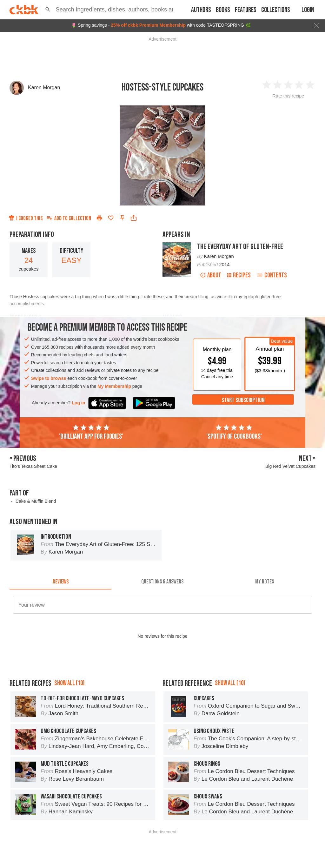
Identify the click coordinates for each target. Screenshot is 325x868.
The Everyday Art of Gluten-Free (240, 247)
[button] (48, 10)
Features (246, 10)
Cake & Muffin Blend (36, 501)
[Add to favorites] (111, 218)
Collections (276, 10)
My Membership (114, 386)
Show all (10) (69, 683)
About (211, 275)
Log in (78, 403)
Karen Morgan (44, 87)
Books (223, 10)
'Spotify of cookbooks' (234, 432)
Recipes (239, 275)
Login (308, 10)
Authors (201, 10)
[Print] (99, 218)
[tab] (60, 582)
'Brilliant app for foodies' (91, 432)
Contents (272, 275)
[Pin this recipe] (122, 218)
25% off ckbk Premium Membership (148, 25)
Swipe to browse (49, 378)
